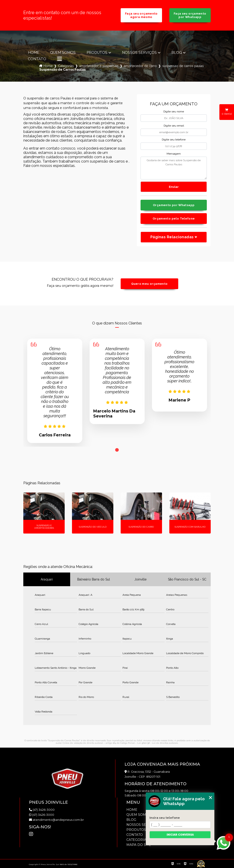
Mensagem (174, 154)
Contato (37, 59)
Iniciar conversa (180, 835)
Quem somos (63, 53)
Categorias (66, 66)
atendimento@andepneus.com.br (56, 820)
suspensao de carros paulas (183, 66)
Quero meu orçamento (149, 284)
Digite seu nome (174, 111)
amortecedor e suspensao (99, 66)
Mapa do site (139, 845)
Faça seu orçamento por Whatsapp (190, 15)
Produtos (97, 53)
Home (33, 53)
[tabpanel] (55, 391)
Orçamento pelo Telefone (174, 219)
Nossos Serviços (139, 53)
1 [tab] (117, 450)
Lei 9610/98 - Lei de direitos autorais (158, 743)
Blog (177, 53)
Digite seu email (174, 126)
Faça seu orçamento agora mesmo (141, 15)
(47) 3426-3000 (42, 810)
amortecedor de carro (140, 66)
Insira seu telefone (165, 818)
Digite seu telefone (174, 140)
